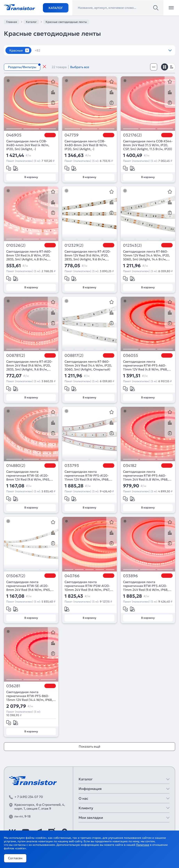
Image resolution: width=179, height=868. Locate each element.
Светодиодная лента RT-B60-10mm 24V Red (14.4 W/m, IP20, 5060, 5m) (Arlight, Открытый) (88, 365)
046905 (14, 135)
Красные (16, 50)
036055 (131, 356)
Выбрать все (80, 67)
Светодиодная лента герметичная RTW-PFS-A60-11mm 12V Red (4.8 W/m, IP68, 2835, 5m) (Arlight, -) (145, 365)
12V (139, 50)
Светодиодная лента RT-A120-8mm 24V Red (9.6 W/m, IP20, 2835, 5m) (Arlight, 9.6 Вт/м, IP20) (29, 365)
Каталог (56, 8)
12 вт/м (67, 50)
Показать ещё (89, 746)
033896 (130, 576)
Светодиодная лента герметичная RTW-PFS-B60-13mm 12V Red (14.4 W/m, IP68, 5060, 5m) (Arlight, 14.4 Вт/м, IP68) (29, 696)
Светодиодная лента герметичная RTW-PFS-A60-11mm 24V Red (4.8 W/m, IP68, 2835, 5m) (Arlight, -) (146, 475)
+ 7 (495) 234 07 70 (29, 797)
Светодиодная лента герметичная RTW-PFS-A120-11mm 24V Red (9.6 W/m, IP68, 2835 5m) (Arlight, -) (146, 586)
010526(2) (16, 245)
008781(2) (16, 356)
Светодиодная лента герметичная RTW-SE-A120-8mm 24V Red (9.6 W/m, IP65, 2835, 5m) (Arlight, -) (28, 586)
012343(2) (132, 245)
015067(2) (16, 576)
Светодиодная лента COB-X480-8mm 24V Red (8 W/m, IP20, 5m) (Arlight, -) (86, 145)
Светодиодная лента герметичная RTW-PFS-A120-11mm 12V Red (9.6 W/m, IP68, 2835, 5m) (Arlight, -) (87, 475)
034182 (130, 466)
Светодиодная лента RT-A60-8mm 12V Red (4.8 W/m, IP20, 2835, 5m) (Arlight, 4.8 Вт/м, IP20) (29, 255)
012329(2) (74, 245)
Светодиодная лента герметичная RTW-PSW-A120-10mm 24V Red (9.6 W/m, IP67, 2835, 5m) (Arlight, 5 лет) (87, 586)
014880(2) (16, 466)
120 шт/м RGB (116, 50)
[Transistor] (19, 7)
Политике (143, 845)
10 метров (45, 50)
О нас (83, 798)
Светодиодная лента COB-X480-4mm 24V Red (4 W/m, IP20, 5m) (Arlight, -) (28, 145)
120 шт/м (89, 50)
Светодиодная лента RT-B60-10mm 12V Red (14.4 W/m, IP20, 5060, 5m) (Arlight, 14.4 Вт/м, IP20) (146, 255)
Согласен (15, 858)
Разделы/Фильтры (22, 67)
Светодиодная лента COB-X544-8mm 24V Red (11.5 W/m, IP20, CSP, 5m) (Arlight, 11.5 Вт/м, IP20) (148, 145)
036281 (13, 686)
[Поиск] (156, 8)
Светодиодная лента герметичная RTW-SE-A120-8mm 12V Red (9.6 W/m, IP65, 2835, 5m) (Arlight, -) (28, 475)
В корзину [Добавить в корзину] (31, 177)
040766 (72, 576)
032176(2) (132, 135)
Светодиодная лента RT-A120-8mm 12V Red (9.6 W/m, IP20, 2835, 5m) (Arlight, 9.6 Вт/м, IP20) (88, 255)
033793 (72, 466)
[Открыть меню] (171, 8)
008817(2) (74, 356)
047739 (72, 135)
